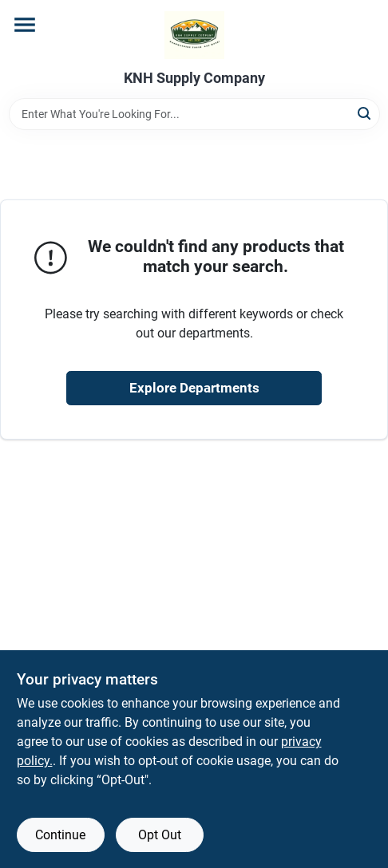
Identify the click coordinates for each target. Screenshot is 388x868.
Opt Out (160, 835)
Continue (60, 835)
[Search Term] (194, 114)
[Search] (365, 113)
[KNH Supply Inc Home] (194, 35)
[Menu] (25, 25)
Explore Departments (194, 388)
